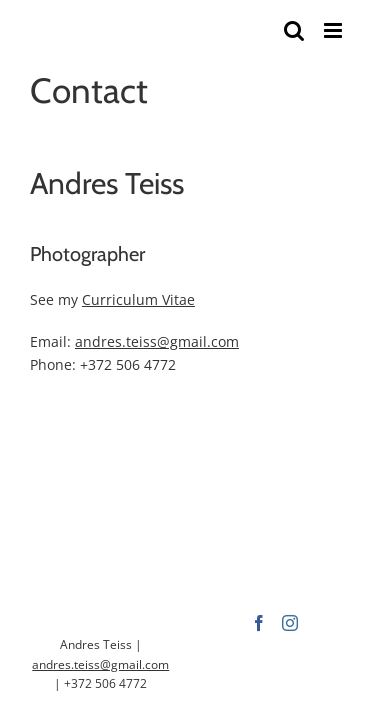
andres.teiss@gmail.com (157, 341)
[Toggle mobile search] (294, 30)
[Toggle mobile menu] (334, 30)
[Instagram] (203, 648)
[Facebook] (172, 648)
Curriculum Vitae (138, 299)
